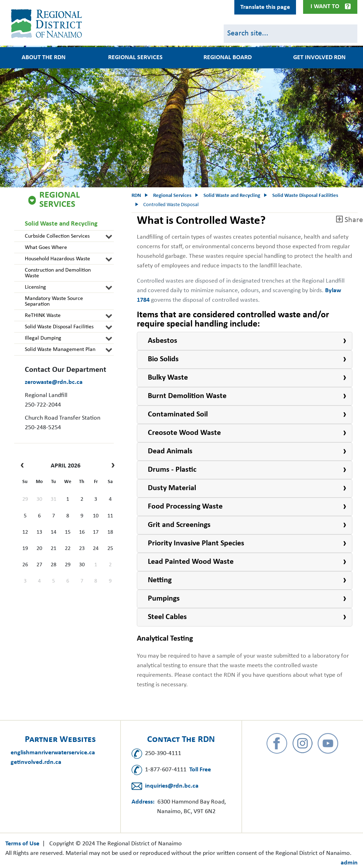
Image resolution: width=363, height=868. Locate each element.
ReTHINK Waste (43, 316)
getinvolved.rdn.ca (36, 762)
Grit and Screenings (179, 525)
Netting (160, 580)
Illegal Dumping (43, 338)
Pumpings (164, 599)
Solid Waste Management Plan (60, 350)
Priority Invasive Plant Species (196, 543)
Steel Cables (167, 617)
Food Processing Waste (185, 507)
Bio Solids (163, 359)
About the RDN (44, 58)
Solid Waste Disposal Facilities (59, 327)
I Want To (325, 7)
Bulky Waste (168, 378)
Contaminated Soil (178, 415)
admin (349, 863)
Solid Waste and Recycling (61, 224)
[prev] (24, 466)
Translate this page (265, 7)
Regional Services (135, 58)
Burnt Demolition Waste (187, 396)
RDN (136, 196)
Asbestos (163, 341)
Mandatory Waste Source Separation (54, 301)
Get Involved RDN (319, 58)
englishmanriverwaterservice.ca (53, 753)
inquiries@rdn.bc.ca (172, 786)
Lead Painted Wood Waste (191, 562)
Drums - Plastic (172, 470)
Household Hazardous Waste (57, 259)
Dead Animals (170, 451)
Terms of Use (22, 844)
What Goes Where (46, 248)
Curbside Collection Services (57, 236)
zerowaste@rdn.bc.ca (54, 382)
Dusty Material (172, 488)
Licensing (35, 287)
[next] (111, 466)
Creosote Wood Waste (184, 433)
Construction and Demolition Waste (58, 273)
